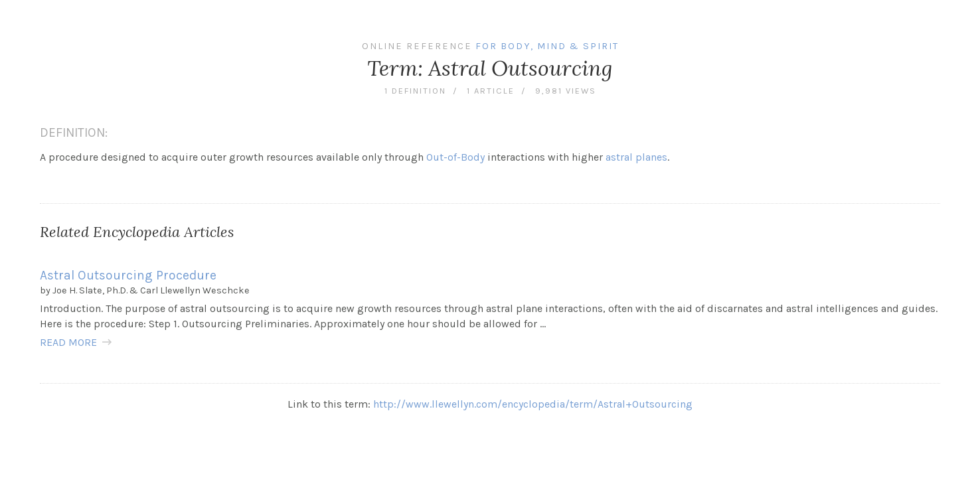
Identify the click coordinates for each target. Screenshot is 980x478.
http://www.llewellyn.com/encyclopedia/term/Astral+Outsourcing (533, 404)
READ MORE (68, 342)
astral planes (636, 157)
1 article (491, 91)
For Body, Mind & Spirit (547, 46)
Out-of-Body (455, 157)
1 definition (415, 91)
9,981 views (566, 91)
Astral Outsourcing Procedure (128, 275)
